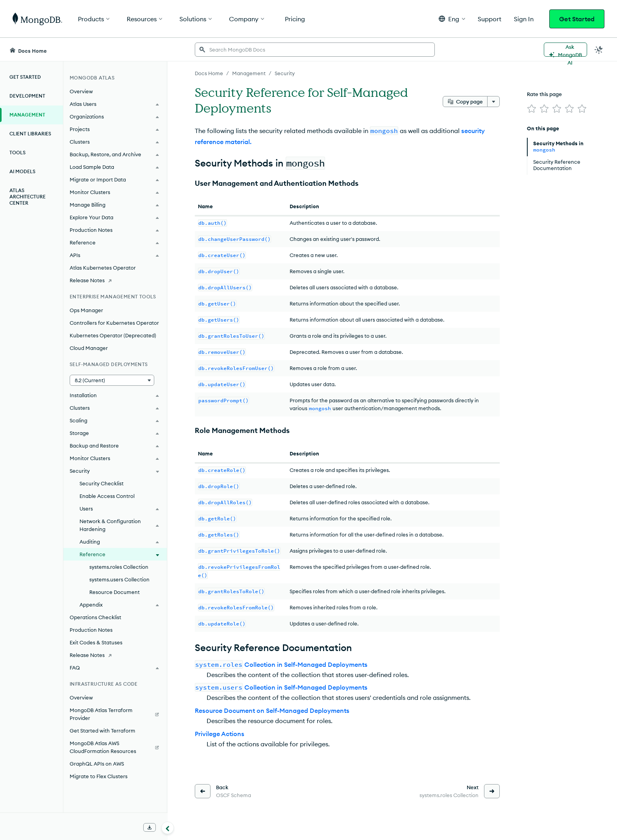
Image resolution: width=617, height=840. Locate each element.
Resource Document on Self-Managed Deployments (272, 710)
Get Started (577, 19)
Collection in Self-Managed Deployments (281, 664)
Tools (18, 153)
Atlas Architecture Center (28, 197)
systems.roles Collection (119, 567)
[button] (452, 19)
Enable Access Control (107, 496)
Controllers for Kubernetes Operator (114, 323)
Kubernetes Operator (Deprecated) (113, 335)
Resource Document (115, 592)
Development (27, 96)
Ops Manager (86, 310)
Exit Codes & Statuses (96, 642)
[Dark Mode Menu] (599, 50)
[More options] (493, 102)
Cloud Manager (89, 348)
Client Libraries (30, 134)
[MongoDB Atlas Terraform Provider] (115, 714)
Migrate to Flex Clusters (99, 776)
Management (27, 115)
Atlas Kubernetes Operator (103, 268)
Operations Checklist (95, 617)
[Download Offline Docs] (150, 827)
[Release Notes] (115, 280)
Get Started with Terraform (103, 731)
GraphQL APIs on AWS (97, 764)
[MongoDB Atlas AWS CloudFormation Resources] (115, 747)
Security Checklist (102, 483)
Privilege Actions (220, 734)
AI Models (22, 171)
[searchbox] (315, 50)
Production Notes (91, 630)
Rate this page (544, 94)
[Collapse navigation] (168, 828)
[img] (532, 109)
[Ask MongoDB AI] (565, 50)
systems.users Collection (119, 579)
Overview (81, 91)
